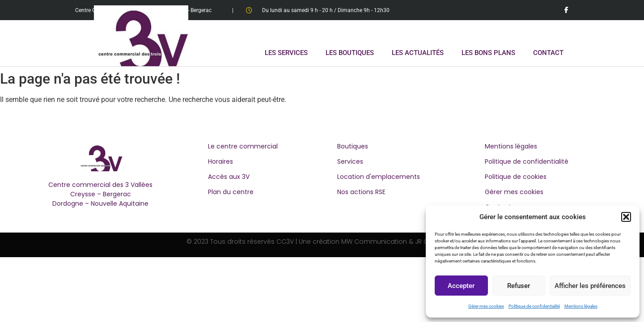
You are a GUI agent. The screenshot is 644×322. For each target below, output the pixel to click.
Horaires (220, 161)
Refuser (519, 286)
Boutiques (353, 146)
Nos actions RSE (361, 192)
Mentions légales (581, 306)
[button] (626, 217)
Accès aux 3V (229, 177)
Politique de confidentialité (534, 306)
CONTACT (548, 53)
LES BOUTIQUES (350, 53)
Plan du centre (231, 192)
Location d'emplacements (379, 177)
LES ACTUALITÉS (418, 53)
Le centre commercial (243, 146)
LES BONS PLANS (488, 53)
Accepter (461, 286)
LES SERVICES (286, 53)
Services (350, 161)
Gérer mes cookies (486, 306)
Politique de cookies (516, 177)
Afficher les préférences (590, 286)
